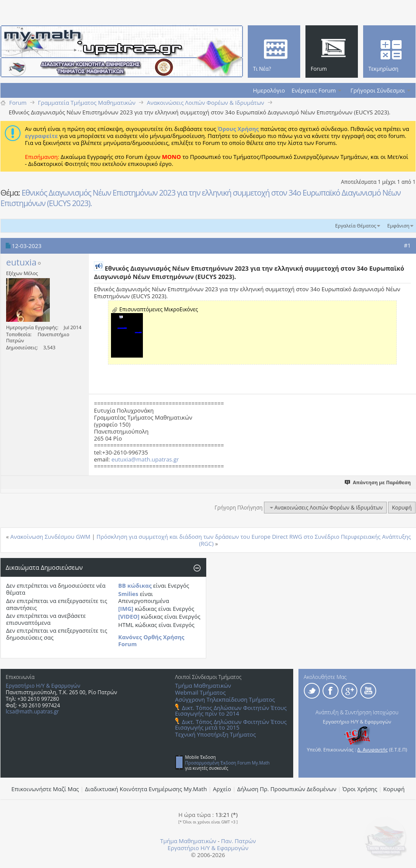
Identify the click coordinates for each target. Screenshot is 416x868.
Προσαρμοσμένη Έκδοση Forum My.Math (228, 763)
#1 (407, 245)
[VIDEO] (129, 617)
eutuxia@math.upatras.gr (145, 459)
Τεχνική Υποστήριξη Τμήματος (216, 734)
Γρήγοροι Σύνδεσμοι (378, 90)
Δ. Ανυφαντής (373, 749)
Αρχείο (222, 789)
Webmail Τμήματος (201, 692)
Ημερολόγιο (269, 90)
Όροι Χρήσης (360, 789)
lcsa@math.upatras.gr (32, 711)
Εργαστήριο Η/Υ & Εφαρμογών (43, 686)
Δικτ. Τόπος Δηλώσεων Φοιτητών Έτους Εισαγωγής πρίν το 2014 (231, 711)
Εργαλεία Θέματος (356, 226)
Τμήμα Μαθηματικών (203, 685)
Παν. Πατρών (239, 841)
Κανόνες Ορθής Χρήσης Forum (151, 641)
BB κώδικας (135, 586)
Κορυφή (402, 508)
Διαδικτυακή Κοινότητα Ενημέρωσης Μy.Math (146, 789)
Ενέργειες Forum (314, 90)
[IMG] (126, 609)
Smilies (128, 594)
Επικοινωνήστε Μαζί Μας (45, 789)
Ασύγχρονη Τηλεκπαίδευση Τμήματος (225, 699)
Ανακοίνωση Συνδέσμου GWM (50, 537)
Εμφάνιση (398, 226)
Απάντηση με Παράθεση (378, 482)
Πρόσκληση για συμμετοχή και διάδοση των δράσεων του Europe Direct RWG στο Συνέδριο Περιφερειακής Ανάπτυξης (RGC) (254, 540)
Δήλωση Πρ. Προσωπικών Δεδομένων (287, 789)
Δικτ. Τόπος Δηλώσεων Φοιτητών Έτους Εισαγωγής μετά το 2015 (231, 725)
